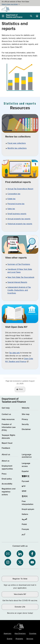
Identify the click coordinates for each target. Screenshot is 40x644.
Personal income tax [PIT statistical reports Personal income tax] (16, 204)
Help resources (8, 419)
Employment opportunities (7, 467)
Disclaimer (26, 429)
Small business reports (17, 214)
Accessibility (7, 484)
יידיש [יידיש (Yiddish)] (24, 486)
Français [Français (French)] (25, 529)
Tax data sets (14, 353)
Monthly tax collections (17, 148)
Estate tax (11, 199)
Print (21, 389)
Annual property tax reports (19, 219)
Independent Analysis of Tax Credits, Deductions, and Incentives (19, 290)
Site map (26, 414)
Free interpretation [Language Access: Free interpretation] (28, 503)
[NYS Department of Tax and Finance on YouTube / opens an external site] (32, 562)
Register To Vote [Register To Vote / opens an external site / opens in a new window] (20, 579)
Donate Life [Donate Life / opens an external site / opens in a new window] (20, 607)
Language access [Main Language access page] (26, 465)
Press (4, 474)
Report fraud (7, 443)
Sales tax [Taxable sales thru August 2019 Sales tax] (11, 209)
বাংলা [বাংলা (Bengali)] (24, 491)
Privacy (25, 419)
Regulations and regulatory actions (9, 492)
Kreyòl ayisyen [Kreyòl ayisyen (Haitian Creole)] (28, 509)
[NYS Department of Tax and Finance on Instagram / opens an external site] (8, 562)
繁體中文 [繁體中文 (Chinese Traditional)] (26, 476)
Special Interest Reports (17, 282)
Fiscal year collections (17, 143)
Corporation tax (14, 194)
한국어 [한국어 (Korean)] (25, 496)
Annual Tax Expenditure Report (20, 189)
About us (6, 461)
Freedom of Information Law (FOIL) (9, 427)
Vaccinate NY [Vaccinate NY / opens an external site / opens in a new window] (20, 594)
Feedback (6, 448)
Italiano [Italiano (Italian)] (25, 514)
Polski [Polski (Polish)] (24, 524)
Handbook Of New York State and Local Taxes (20, 271)
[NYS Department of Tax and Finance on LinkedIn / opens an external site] (20, 554)
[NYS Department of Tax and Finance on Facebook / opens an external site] (32, 554)
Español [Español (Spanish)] (25, 471)
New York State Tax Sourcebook (21, 277)
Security (25, 424)
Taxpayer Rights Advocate (8, 437)
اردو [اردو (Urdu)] (23, 534)
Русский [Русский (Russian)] (25, 481)
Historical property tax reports (20, 224)
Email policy (7, 479)
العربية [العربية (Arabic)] (24, 519)
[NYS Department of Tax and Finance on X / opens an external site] (20, 562)
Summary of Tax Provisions (19, 264)
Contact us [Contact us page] (6, 414)
